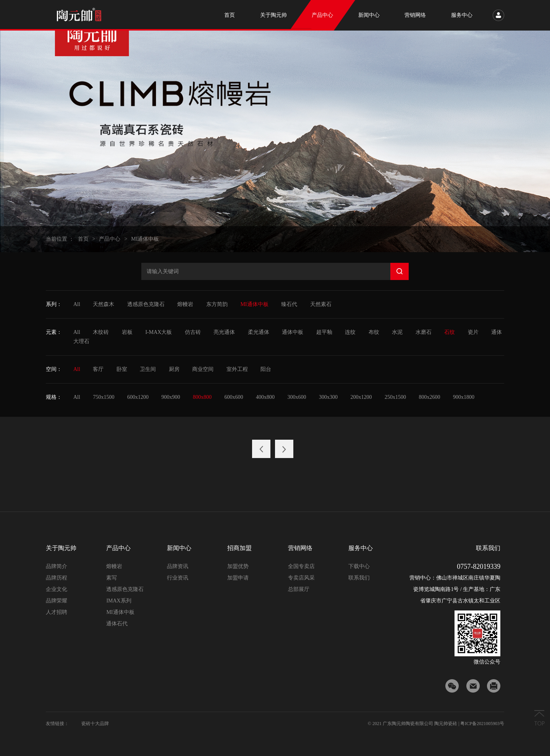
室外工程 (237, 369)
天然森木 (104, 304)
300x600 (297, 397)
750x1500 (104, 397)
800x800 (202, 397)
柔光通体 (259, 332)
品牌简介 (57, 566)
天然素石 (321, 304)
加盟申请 (238, 578)
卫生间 (148, 369)
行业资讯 (178, 578)
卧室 (122, 369)
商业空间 (203, 369)
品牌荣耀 (57, 601)
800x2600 (429, 397)
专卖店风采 (301, 578)
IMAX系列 (119, 601)
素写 (112, 578)
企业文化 (57, 589)
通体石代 (117, 624)
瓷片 (473, 332)
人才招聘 (57, 612)
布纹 (374, 332)
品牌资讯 (178, 566)
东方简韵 (217, 304)
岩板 (127, 332)
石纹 (450, 332)
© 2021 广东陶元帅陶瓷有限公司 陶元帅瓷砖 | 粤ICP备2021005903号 (436, 724)
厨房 (174, 369)
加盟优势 (238, 566)
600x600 (234, 397)
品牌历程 (57, 578)
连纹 (350, 332)
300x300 (328, 397)
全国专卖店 (301, 566)
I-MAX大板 (159, 332)
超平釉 (324, 332)
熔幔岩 (185, 304)
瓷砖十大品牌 (95, 724)
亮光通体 (224, 332)
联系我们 (359, 578)
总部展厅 (299, 589)
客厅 (98, 369)
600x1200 (138, 397)
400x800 (265, 397)
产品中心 (110, 239)
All (77, 304)
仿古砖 (193, 332)
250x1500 (395, 397)
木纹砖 (101, 332)
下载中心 (359, 566)
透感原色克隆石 (146, 304)
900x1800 (464, 397)
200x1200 (361, 397)
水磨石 (424, 332)
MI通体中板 (145, 239)
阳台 (266, 369)
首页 (83, 239)
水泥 (397, 332)
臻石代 (289, 304)
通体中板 (293, 332)
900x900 (171, 397)
